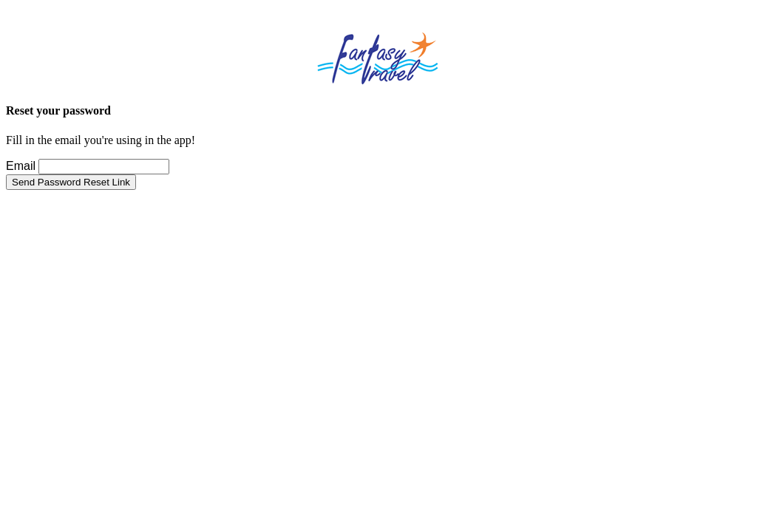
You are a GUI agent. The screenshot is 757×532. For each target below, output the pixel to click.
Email (21, 166)
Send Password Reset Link (71, 182)
